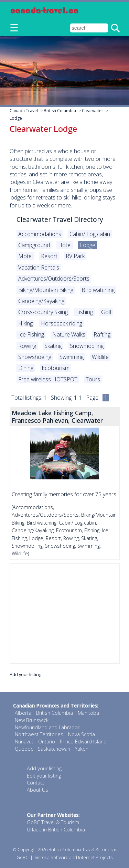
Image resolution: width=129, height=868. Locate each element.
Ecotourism (56, 368)
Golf (106, 312)
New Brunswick (32, 720)
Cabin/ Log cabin (90, 234)
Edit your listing (44, 776)
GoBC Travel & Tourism (53, 822)
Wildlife (100, 357)
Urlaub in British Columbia (56, 830)
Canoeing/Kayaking (41, 301)
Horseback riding (62, 323)
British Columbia (60, 111)
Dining (26, 368)
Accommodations (40, 234)
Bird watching (98, 290)
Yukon (82, 749)
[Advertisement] (65, 613)
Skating (53, 346)
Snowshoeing (35, 357)
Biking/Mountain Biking (46, 290)
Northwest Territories (39, 734)
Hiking (25, 323)
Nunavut (24, 742)
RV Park (75, 256)
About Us (37, 790)
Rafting (102, 334)
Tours (93, 379)
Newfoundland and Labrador (47, 727)
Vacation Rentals (39, 267)
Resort (49, 256)
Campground (34, 245)
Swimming (72, 357)
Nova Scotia (82, 734)
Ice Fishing (31, 334)
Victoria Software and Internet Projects (74, 857)
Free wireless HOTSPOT (48, 379)
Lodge (16, 118)
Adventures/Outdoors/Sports (54, 279)
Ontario (47, 742)
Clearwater (93, 111)
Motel (25, 256)
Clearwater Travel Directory (60, 219)
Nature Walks (69, 334)
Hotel (65, 245)
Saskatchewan (54, 749)
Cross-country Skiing (43, 312)
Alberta (23, 713)
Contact (36, 783)
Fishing (84, 312)
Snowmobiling (87, 346)
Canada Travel (24, 111)
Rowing (27, 346)
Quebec (24, 749)
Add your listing (25, 674)
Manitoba (88, 713)
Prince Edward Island (83, 742)
